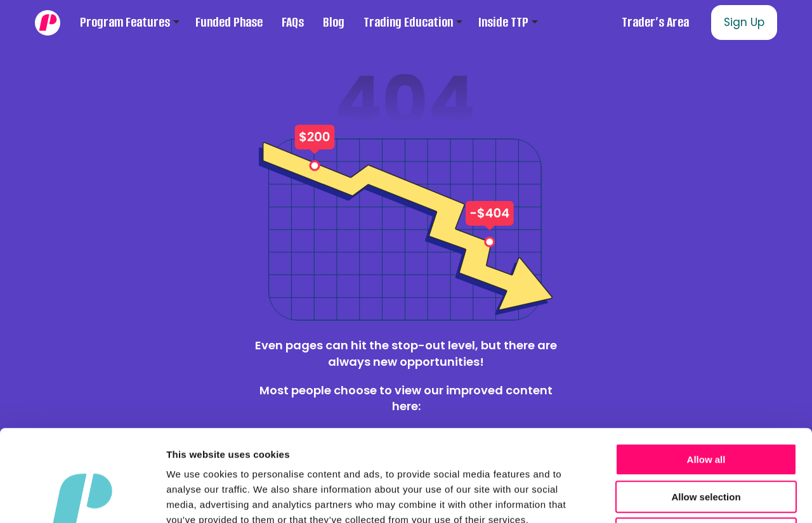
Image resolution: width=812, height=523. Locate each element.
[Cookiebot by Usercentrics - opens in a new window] (82, 498)
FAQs (293, 22)
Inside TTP (503, 22)
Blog (334, 22)
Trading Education (408, 22)
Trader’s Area (655, 22)
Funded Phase (229, 22)
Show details (666, 498)
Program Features (125, 22)
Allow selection (706, 405)
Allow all (706, 368)
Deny (706, 442)
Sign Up (744, 22)
